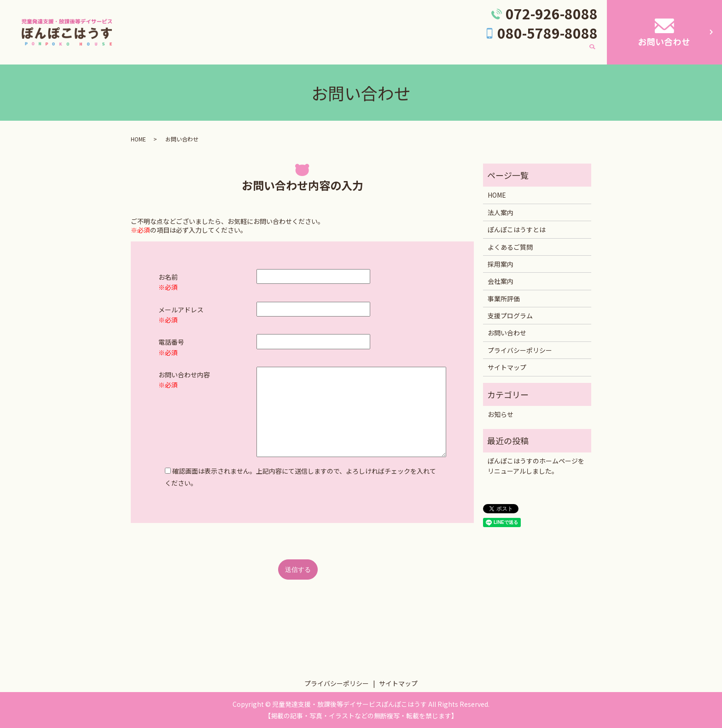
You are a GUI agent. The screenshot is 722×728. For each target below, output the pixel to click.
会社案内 (508, 53)
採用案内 (469, 53)
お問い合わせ (507, 333)
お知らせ (501, 414)
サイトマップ (507, 367)
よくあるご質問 (376, 53)
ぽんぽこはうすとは (311, 53)
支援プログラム (556, 53)
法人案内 (256, 53)
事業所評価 (427, 53)
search (592, 53)
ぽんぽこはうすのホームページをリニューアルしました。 (536, 466)
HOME (221, 53)
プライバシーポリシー (520, 350)
